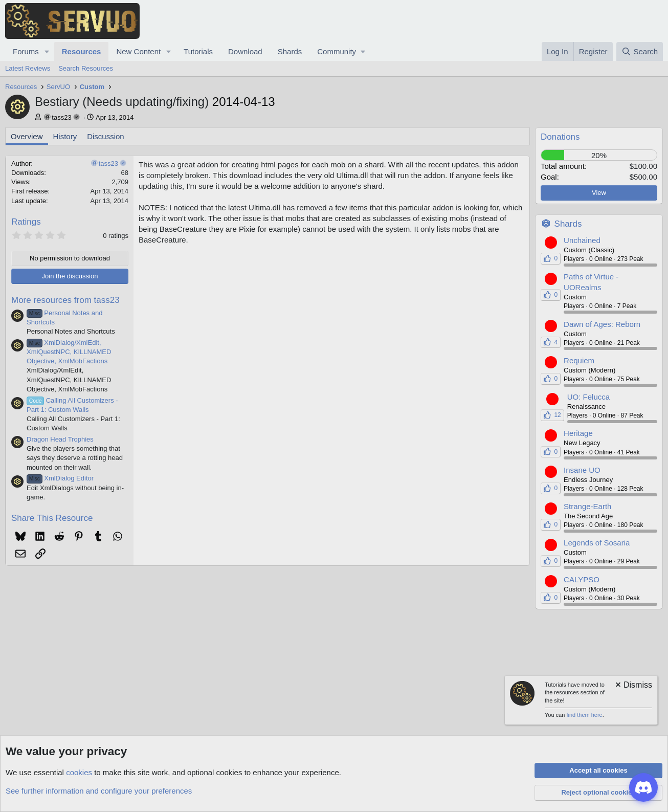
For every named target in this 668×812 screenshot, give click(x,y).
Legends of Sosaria (597, 543)
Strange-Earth (587, 506)
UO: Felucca (588, 397)
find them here (584, 715)
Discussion (106, 136)
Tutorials (198, 51)
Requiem (579, 360)
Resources (82, 51)
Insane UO (582, 470)
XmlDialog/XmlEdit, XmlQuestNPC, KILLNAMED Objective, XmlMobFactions (69, 352)
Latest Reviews (28, 68)
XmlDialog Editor (60, 478)
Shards (290, 51)
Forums (26, 51)
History (65, 136)
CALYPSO (582, 579)
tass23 (61, 117)
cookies (79, 772)
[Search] (640, 51)
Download (245, 51)
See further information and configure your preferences (99, 791)
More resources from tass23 (65, 300)
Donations (560, 137)
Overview (27, 136)
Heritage (578, 433)
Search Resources (86, 68)
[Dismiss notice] (633, 686)
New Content (138, 51)
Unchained (582, 240)
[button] (47, 51)
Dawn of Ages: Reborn (602, 324)
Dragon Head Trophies (60, 439)
